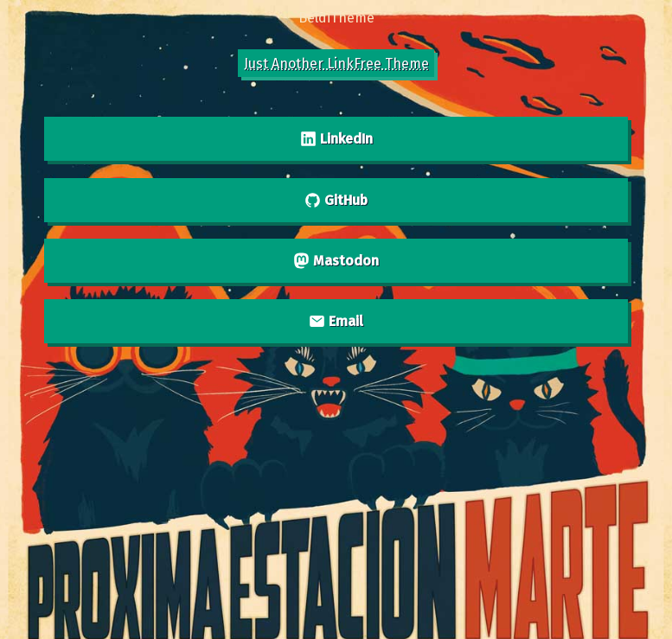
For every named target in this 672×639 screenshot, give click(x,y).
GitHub (336, 200)
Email (336, 321)
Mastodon (336, 261)
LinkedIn (336, 139)
